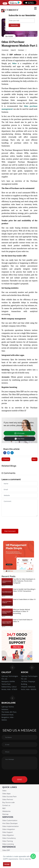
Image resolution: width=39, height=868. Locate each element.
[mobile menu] (35, 8)
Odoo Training (8, 841)
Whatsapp (19, 433)
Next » (34, 459)
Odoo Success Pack (9, 797)
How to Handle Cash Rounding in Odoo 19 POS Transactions (24, 590)
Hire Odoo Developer (10, 823)
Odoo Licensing (8, 844)
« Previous (6, 459)
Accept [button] (7, 864)
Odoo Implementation (11, 826)
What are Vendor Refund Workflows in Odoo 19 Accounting (21, 611)
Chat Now (19, 439)
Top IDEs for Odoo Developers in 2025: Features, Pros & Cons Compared (24, 581)
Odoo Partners (8, 800)
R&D (4, 808)
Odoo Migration (8, 835)
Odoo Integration (9, 829)
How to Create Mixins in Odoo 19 (24, 599)
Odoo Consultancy (9, 838)
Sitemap (5, 814)
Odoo (14, 63)
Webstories (6, 811)
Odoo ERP (6, 850)
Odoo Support (8, 832)
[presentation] (17, 522)
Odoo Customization (10, 820)
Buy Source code (9, 802)
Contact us (6, 805)
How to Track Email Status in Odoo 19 (23, 621)
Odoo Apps (6, 794)
